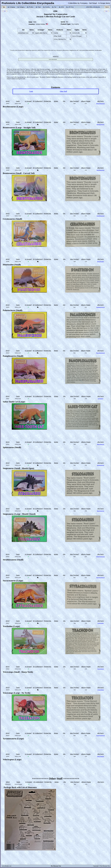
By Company (11, 7)
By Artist (61, 7)
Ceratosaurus (101, 216)
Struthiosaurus (100, 557)
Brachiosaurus (101, 104)
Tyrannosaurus (100, 736)
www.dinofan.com (7, 866)
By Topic (38, 7)
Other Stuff (63, 91)
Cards (31, 91)
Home (107, 7)
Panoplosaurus (100, 353)
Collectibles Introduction (93, 7)
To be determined (53, 59)
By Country (46, 7)
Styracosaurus (100, 578)
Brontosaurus (100, 124)
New (4, 7)
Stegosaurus (101, 465)
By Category (21, 7)
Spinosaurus (101, 444)
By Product (30, 7)
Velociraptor (101, 756)
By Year (54, 7)
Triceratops (101, 669)
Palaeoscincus (100, 307)
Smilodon (101, 399)
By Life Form (70, 7)
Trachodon (101, 623)
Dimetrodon (101, 262)
